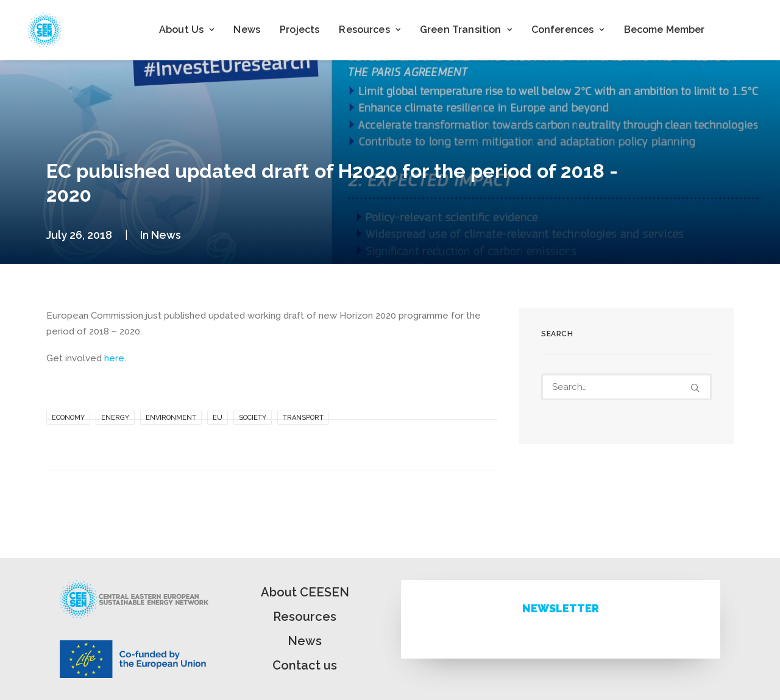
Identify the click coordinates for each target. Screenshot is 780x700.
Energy (115, 418)
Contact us (305, 665)
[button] (695, 388)
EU (218, 418)
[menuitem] (186, 30)
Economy (68, 418)
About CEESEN (305, 592)
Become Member (665, 30)
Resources (305, 617)
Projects (300, 30)
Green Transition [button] (466, 30)
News (247, 30)
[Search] (626, 387)
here (114, 358)
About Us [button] (186, 30)
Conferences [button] (568, 30)
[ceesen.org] (44, 30)
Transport (303, 418)
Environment (171, 418)
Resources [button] (370, 30)
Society (253, 418)
